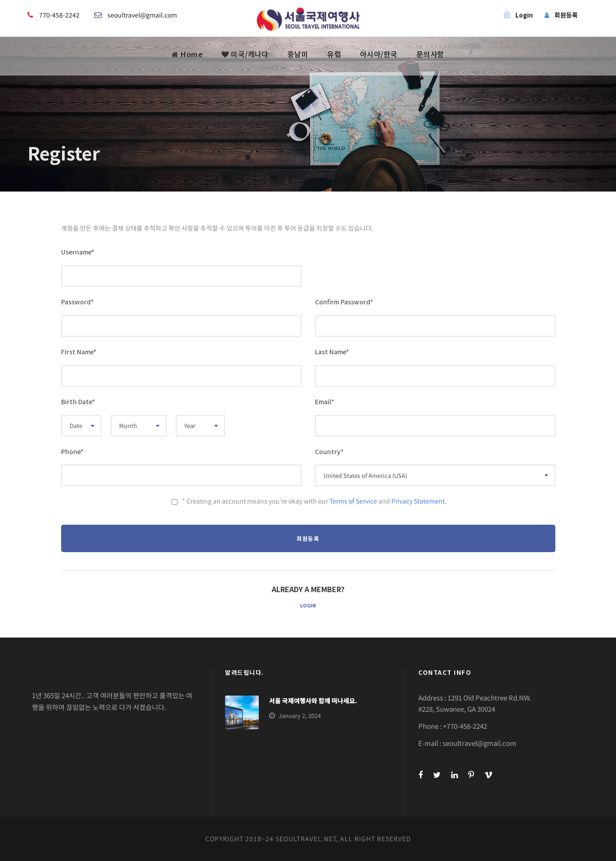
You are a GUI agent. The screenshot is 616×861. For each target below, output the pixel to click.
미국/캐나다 (245, 54)
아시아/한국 (379, 54)
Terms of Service (353, 501)
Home (187, 54)
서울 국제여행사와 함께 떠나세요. (313, 700)
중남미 (298, 54)
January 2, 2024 (300, 716)
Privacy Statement (418, 501)
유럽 (334, 54)
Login (308, 605)
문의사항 (430, 54)
